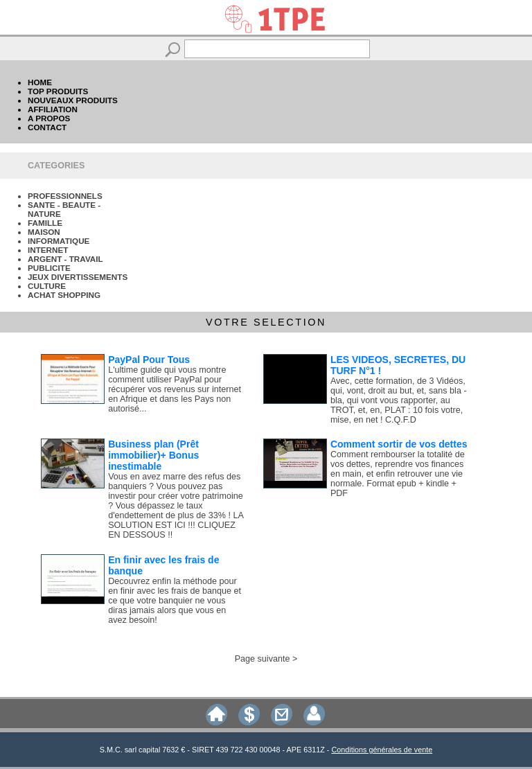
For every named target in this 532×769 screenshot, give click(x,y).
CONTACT (47, 127)
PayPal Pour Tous (149, 360)
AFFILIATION (53, 109)
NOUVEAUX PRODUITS (73, 100)
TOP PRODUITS (58, 91)
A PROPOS (49, 118)
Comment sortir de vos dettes (399, 444)
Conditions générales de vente (382, 750)
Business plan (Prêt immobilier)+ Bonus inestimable (153, 455)
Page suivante (263, 659)
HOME (40, 82)
